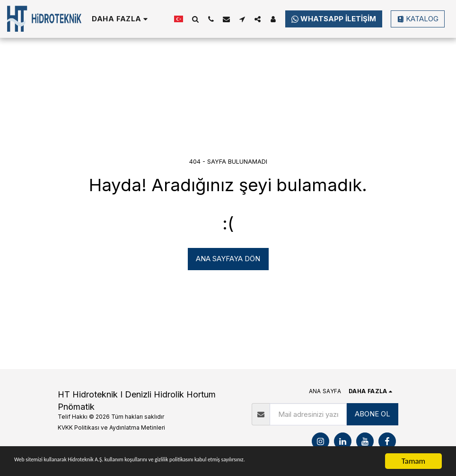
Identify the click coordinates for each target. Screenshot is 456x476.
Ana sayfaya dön (228, 259)
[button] (195, 19)
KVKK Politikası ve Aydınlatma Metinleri (111, 428)
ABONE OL (373, 414)
